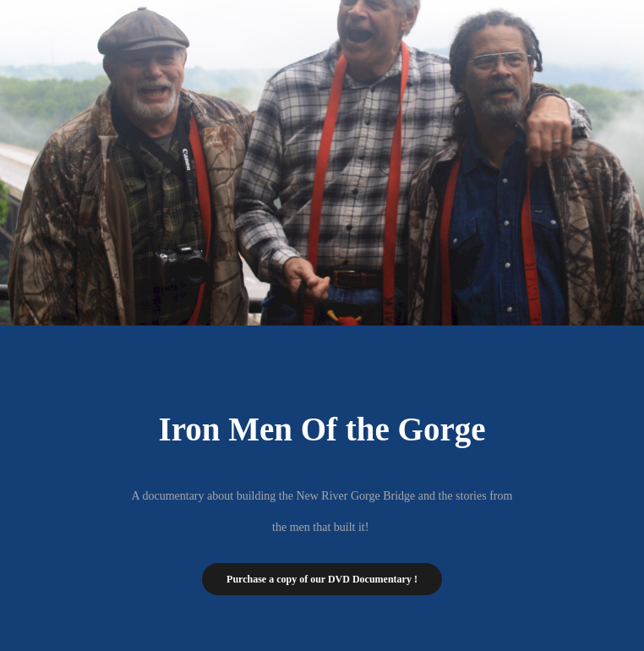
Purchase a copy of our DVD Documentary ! (322, 579)
